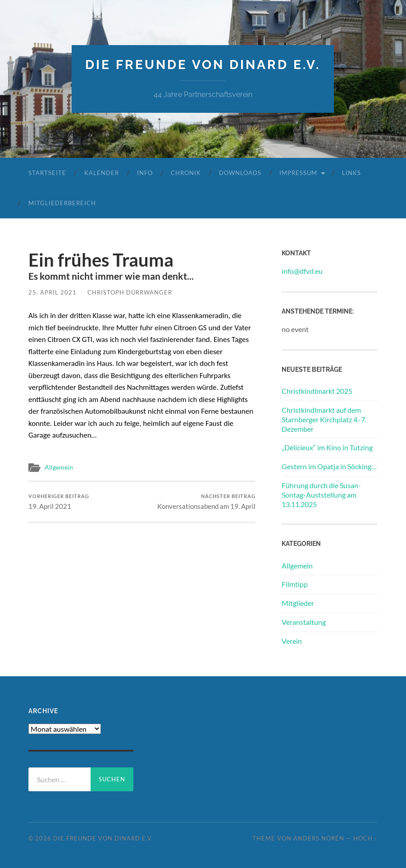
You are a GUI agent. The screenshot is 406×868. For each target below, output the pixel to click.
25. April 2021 (52, 292)
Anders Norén (319, 838)
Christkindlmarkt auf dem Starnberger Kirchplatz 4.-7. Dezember (324, 419)
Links (351, 173)
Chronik (186, 173)
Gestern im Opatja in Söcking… (329, 466)
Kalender (102, 173)
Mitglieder (298, 603)
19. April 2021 (59, 502)
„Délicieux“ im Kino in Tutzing (327, 447)
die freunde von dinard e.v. (203, 65)
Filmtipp (295, 584)
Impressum (298, 173)
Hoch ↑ (365, 838)
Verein (292, 641)
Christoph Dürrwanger (130, 292)
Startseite (47, 173)
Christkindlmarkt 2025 (317, 391)
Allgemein (59, 467)
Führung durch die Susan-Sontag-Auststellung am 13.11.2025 (321, 495)
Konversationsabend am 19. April (206, 502)
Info (145, 173)
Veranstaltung (304, 622)
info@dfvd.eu (302, 271)
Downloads (240, 173)
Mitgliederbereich (62, 203)
